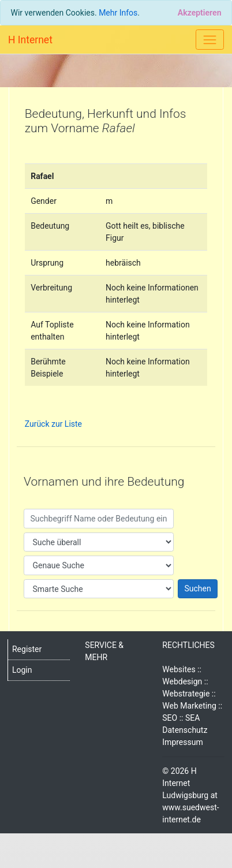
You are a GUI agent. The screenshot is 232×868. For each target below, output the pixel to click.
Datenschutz (185, 730)
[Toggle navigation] (210, 40)
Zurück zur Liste (53, 424)
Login (22, 670)
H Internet (30, 40)
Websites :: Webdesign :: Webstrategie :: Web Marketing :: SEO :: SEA (192, 694)
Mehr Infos (118, 13)
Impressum (182, 742)
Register (27, 649)
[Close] (199, 13)
